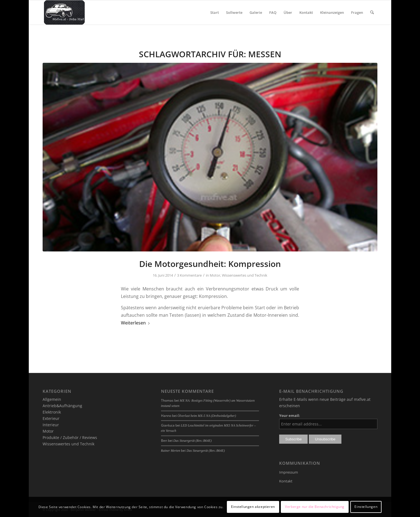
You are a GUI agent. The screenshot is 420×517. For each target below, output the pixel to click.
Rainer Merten (171, 451)
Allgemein (52, 399)
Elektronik (52, 412)
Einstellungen (366, 507)
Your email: (290, 415)
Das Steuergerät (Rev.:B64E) (193, 441)
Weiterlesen (136, 323)
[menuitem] (215, 12)
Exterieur (51, 418)
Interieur (51, 425)
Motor (215, 275)
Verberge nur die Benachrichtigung (315, 507)
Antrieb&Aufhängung (62, 406)
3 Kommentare (189, 275)
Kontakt (286, 481)
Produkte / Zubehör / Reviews (70, 437)
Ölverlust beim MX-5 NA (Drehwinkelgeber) (207, 416)
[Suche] (372, 12)
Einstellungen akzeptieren (253, 507)
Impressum (289, 472)
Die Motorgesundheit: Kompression (210, 264)
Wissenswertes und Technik (245, 275)
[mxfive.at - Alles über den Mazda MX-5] (64, 12)
